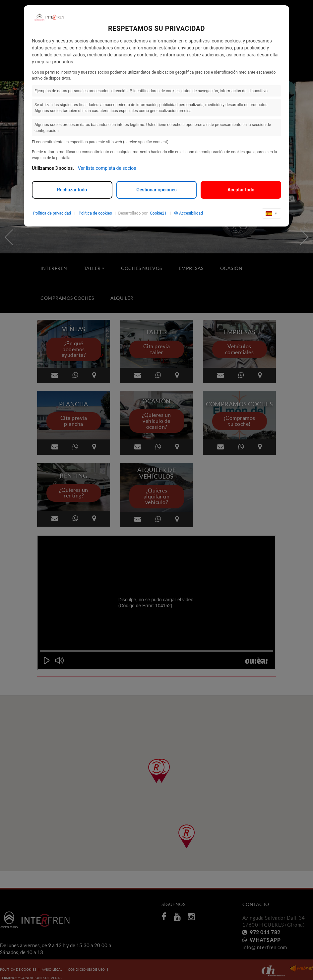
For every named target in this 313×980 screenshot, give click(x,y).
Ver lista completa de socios (107, 168)
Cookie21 (158, 213)
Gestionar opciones (156, 190)
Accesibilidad (188, 213)
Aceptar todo (241, 190)
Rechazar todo (72, 190)
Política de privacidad (52, 213)
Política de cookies (95, 213)
